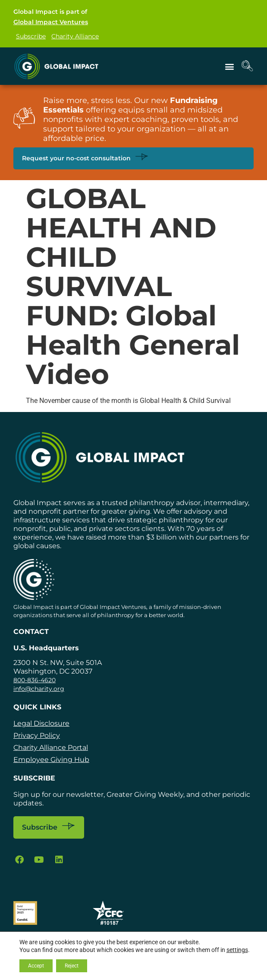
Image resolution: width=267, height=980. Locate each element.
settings (237, 950)
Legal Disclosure (41, 723)
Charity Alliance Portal (51, 747)
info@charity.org (39, 689)
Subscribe (31, 36)
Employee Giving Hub (51, 760)
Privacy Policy (37, 735)
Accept (36, 966)
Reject (72, 966)
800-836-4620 (35, 680)
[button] (229, 66)
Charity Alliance (75, 36)
